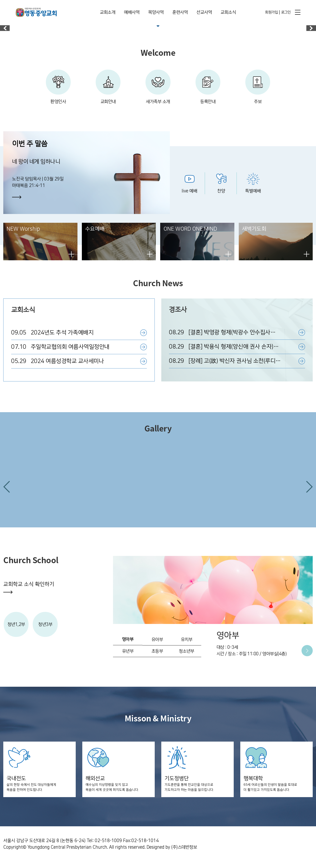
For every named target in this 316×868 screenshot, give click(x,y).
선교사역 (204, 13)
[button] (7, 491)
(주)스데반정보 (184, 854)
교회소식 (228, 13)
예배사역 (132, 13)
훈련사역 (180, 13)
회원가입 (271, 13)
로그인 (286, 13)
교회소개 (108, 13)
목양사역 (156, 13)
